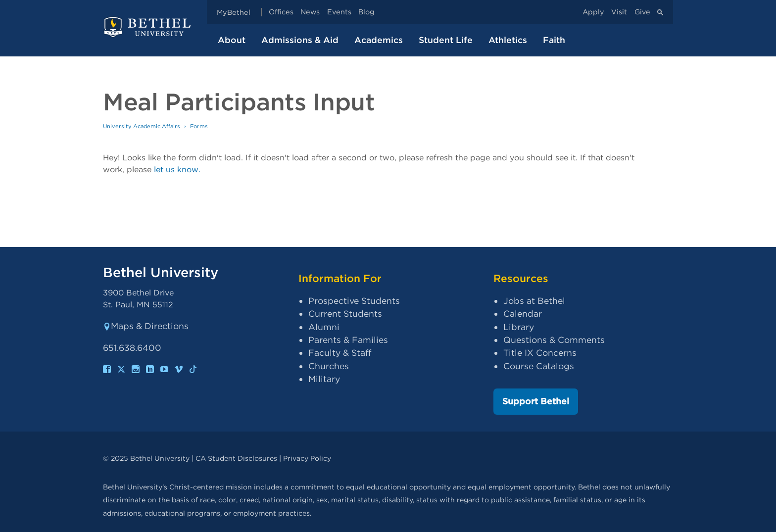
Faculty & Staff (340, 353)
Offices (281, 12)
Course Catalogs (539, 366)
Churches (329, 366)
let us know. (177, 169)
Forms (199, 126)
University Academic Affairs (142, 126)
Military (324, 379)
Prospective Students (354, 301)
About (232, 40)
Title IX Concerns (540, 353)
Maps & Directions (146, 326)
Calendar (523, 314)
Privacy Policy (307, 458)
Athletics (508, 40)
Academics (379, 40)
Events (339, 12)
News (310, 12)
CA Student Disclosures (236, 458)
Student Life (446, 40)
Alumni (324, 327)
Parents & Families (348, 340)
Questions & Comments (554, 340)
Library (519, 327)
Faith (554, 40)
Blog (366, 12)
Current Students (345, 314)
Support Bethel (536, 401)
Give (642, 12)
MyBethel (234, 12)
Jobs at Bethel (534, 301)
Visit (619, 12)
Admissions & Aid (300, 40)
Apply (593, 12)
